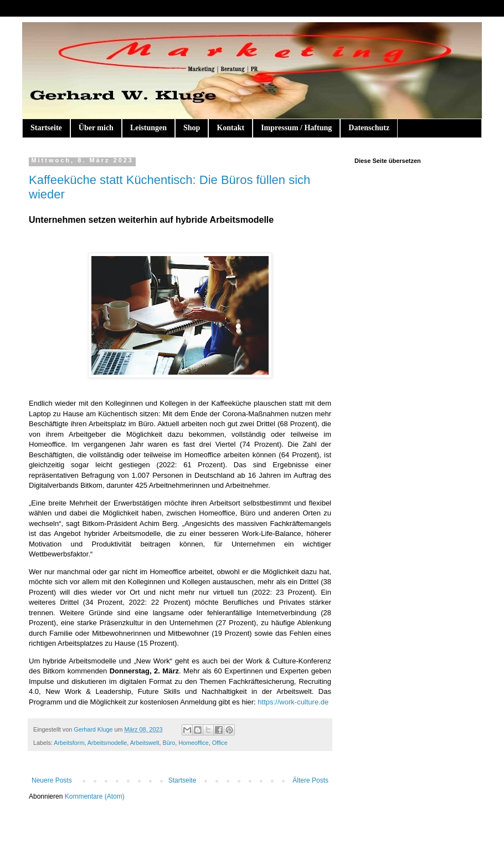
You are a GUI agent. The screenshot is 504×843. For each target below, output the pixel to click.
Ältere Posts (310, 780)
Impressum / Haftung (296, 128)
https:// (268, 702)
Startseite (46, 128)
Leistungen (148, 128)
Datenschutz (369, 128)
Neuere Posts (52, 780)
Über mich (96, 128)
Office (220, 743)
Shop (192, 128)
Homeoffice (193, 743)
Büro (169, 743)
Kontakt (230, 128)
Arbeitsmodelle (107, 743)
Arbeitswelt (145, 743)
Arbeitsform (69, 743)
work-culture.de (304, 702)
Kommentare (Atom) (95, 796)
